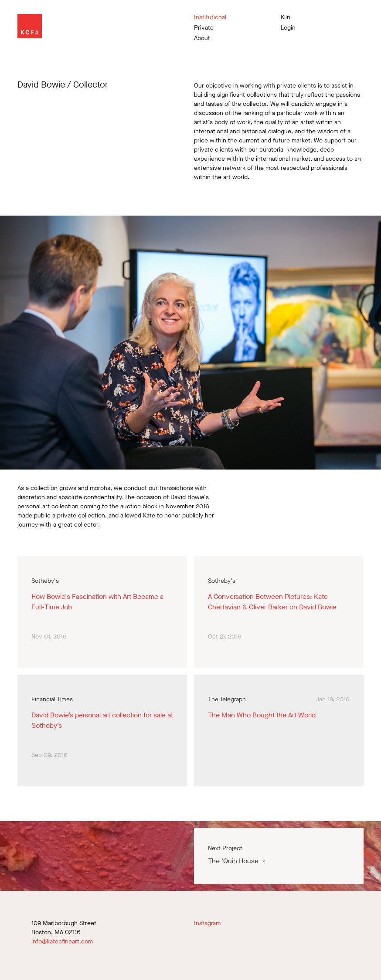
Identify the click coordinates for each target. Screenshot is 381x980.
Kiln (286, 17)
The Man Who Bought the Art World (262, 715)
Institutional (210, 17)
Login (288, 28)
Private (204, 28)
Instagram (207, 923)
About (202, 38)
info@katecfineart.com (62, 941)
